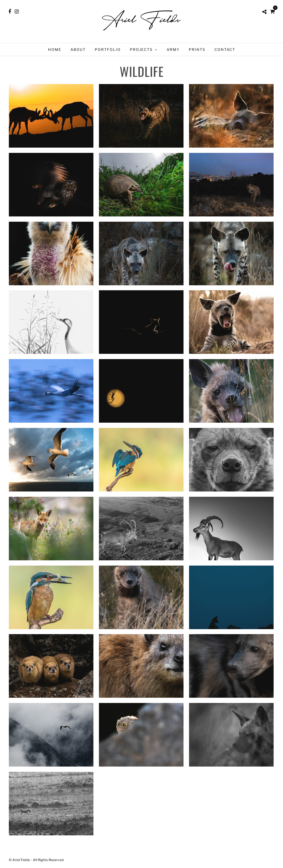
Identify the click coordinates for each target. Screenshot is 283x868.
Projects (141, 49)
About (78, 49)
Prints (197, 49)
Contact (225, 49)
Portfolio (108, 49)
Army (173, 49)
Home (55, 49)
